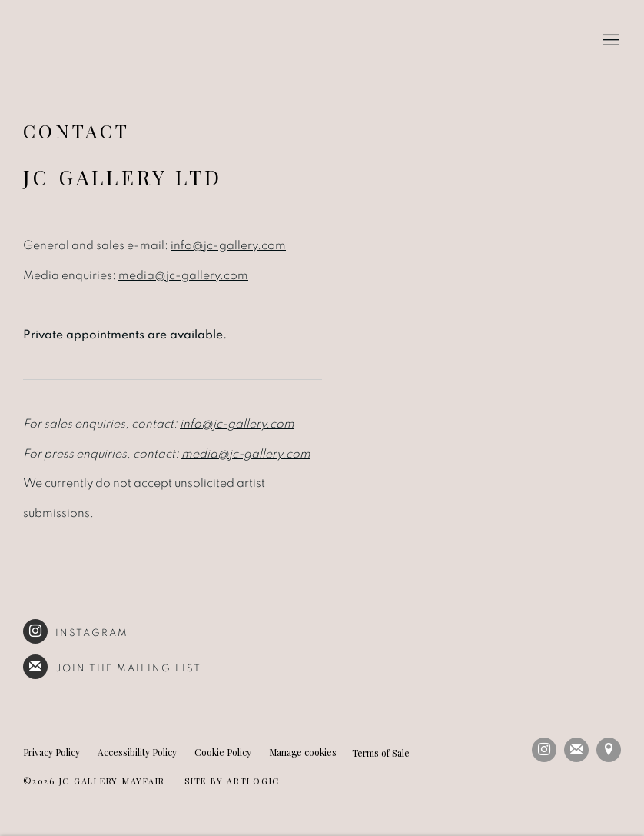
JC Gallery (108, 41)
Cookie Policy (223, 752)
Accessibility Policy (137, 752)
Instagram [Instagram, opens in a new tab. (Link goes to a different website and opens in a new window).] (544, 750)
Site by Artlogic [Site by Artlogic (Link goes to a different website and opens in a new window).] (232, 781)
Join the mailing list (113, 667)
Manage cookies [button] (303, 752)
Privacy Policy (51, 752)
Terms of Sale (381, 753)
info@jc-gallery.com (228, 245)
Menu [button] (609, 41)
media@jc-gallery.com (183, 275)
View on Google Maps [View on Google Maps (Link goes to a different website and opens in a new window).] (609, 750)
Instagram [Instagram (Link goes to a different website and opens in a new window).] (76, 631)
